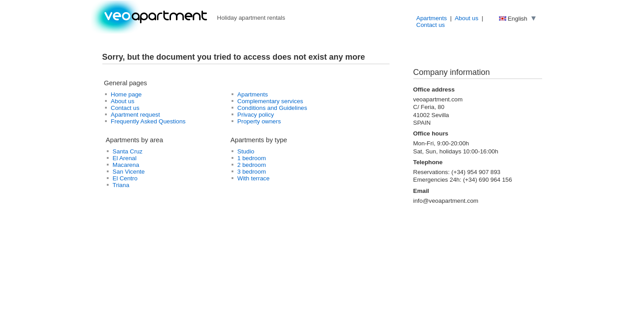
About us (467, 18)
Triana (121, 185)
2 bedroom (252, 165)
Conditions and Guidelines (272, 108)
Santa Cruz (128, 151)
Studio (246, 151)
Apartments (432, 18)
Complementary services (270, 101)
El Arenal (125, 158)
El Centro (125, 178)
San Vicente (129, 172)
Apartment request (136, 115)
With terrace (254, 178)
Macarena (126, 165)
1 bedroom (252, 158)
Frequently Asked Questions (148, 121)
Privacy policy (256, 115)
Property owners (259, 121)
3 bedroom (252, 172)
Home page (126, 94)
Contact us (431, 25)
